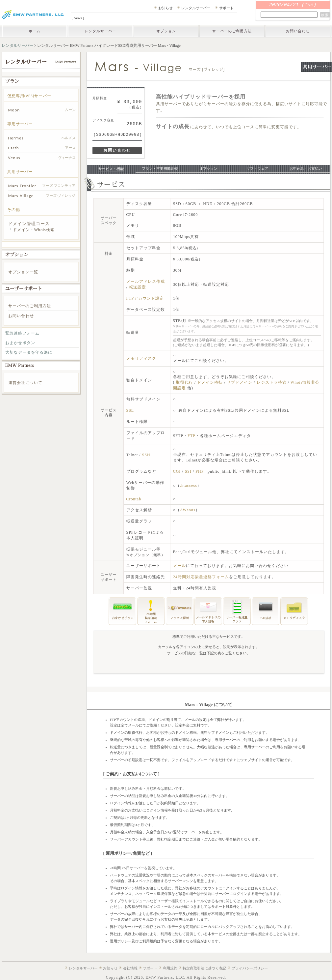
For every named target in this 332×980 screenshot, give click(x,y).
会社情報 (130, 968)
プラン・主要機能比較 (160, 168)
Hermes (16, 138)
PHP (200, 471)
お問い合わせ (298, 31)
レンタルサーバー (196, 8)
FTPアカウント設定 (145, 298)
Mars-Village (21, 196)
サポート (226, 8)
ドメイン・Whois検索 (34, 230)
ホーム (35, 31)
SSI (188, 471)
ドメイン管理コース (29, 224)
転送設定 (138, 287)
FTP (192, 436)
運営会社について (25, 383)
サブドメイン (240, 382)
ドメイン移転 (211, 382)
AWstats (188, 510)
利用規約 (170, 968)
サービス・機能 (111, 169)
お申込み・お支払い (306, 168)
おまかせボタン (20, 343)
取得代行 (185, 382)
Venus (14, 158)
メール (179, 566)
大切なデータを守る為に (29, 352)
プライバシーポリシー (250, 968)
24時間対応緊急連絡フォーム (201, 577)
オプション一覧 (23, 272)
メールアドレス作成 (146, 282)
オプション (166, 31)
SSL (130, 410)
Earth (14, 148)
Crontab (134, 499)
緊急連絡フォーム (22, 333)
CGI (177, 471)
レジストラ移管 (272, 382)
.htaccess (189, 486)
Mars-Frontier (22, 186)
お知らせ (166, 8)
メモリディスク (141, 358)
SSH (146, 455)
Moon (14, 110)
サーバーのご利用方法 (232, 31)
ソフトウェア (257, 168)
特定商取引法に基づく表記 (204, 968)
